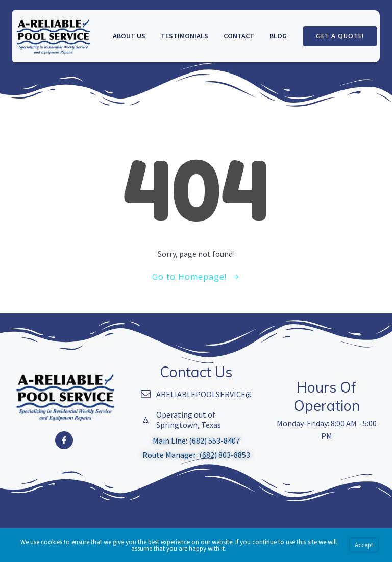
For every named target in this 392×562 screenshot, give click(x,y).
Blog (278, 36)
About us (129, 36)
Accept (364, 545)
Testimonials (185, 36)
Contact (239, 36)
